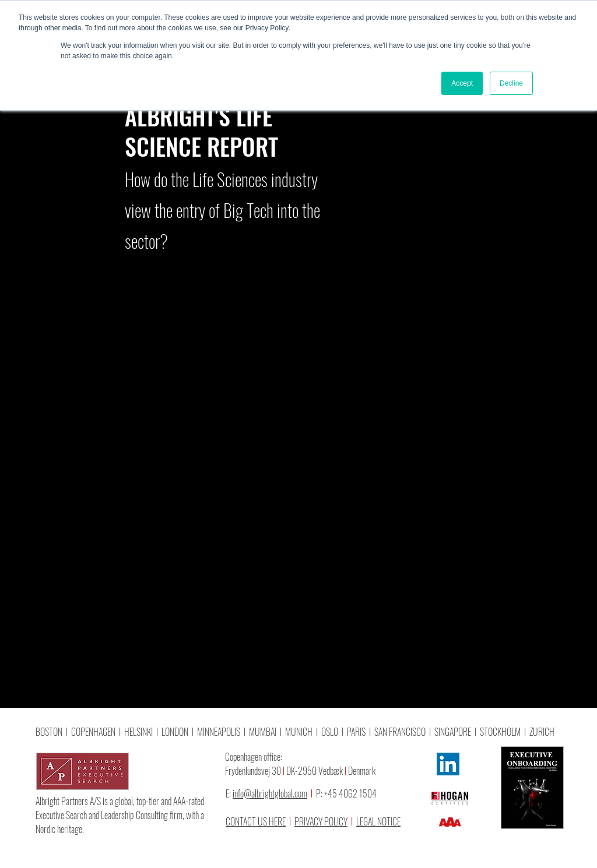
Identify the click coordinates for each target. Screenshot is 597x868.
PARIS (356, 732)
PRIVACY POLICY (321, 821)
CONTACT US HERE (256, 821)
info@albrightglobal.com (270, 793)
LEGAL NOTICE (378, 821)
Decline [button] (511, 83)
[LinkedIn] (448, 764)
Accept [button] (462, 83)
